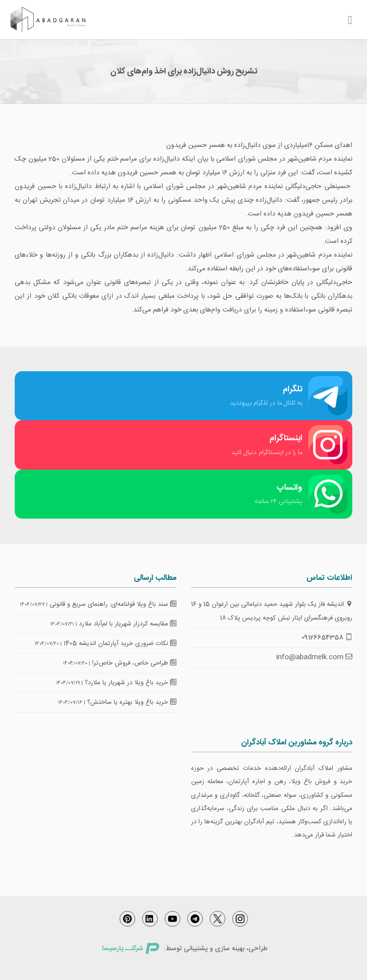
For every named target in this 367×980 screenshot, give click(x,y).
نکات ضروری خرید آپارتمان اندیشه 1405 (120, 644)
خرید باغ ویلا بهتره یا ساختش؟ (132, 702)
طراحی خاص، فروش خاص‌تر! (134, 663)
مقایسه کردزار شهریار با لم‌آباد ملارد (128, 624)
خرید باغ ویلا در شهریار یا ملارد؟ (131, 683)
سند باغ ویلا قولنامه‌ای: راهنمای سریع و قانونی (113, 604)
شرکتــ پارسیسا (130, 949)
